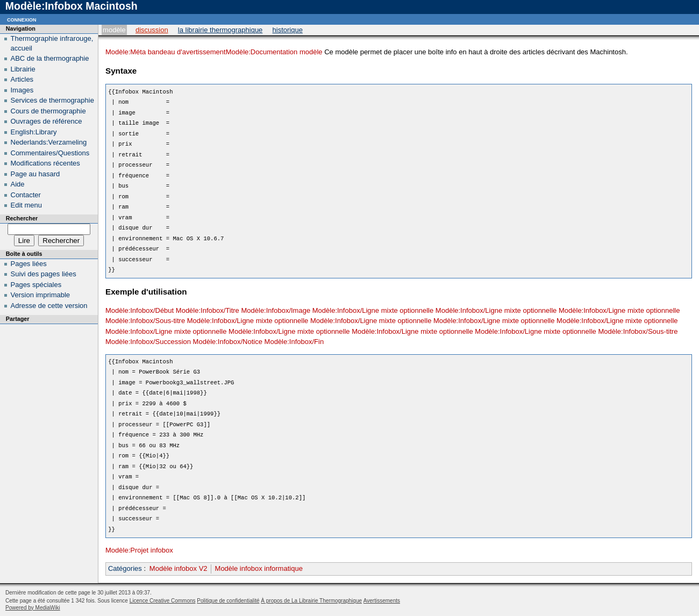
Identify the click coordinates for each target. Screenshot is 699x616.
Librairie (23, 69)
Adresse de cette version (49, 306)
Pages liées (29, 264)
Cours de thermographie (48, 111)
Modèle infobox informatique (259, 568)
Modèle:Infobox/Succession (148, 342)
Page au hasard (35, 174)
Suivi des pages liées (44, 274)
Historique (288, 30)
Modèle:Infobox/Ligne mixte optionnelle (373, 310)
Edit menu (27, 205)
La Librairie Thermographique (220, 30)
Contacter (26, 195)
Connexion (22, 19)
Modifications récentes (45, 163)
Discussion (152, 30)
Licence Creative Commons (163, 601)
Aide (18, 184)
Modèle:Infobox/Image (276, 310)
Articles (22, 79)
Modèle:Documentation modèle (274, 52)
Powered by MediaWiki (33, 608)
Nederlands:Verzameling (49, 142)
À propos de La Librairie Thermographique (311, 601)
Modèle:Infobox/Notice (228, 342)
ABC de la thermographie (50, 58)
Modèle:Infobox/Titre (208, 310)
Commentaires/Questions (50, 153)
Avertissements (382, 601)
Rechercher (22, 218)
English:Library (34, 132)
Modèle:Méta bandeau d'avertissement (166, 52)
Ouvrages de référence (47, 121)
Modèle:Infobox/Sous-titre (145, 321)
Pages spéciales (36, 285)
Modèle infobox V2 (179, 568)
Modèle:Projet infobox (139, 550)
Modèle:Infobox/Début (140, 310)
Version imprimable (41, 295)
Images (22, 90)
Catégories (125, 568)
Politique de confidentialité (228, 601)
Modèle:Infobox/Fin (294, 342)
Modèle (114, 30)
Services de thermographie (52, 100)
